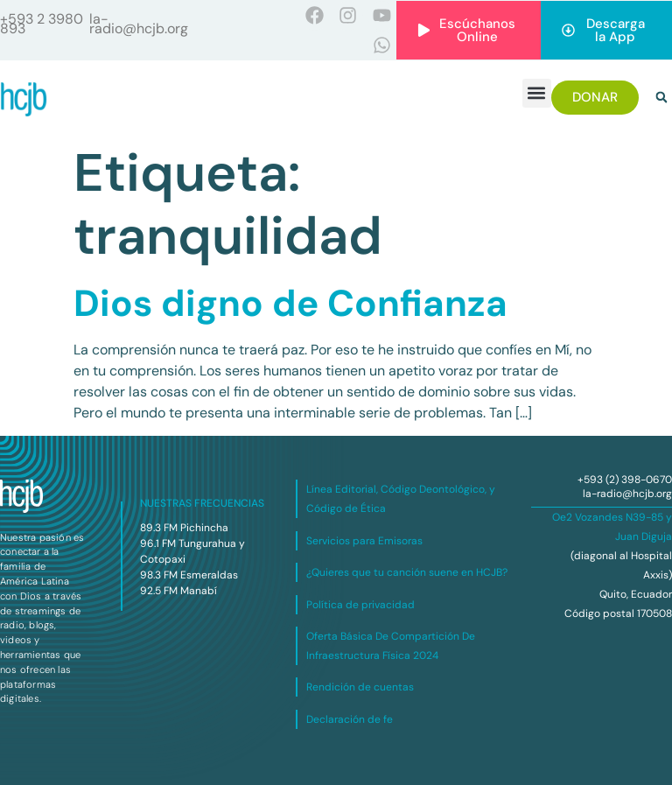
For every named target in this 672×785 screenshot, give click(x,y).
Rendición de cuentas (360, 687)
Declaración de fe (350, 719)
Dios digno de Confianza (290, 303)
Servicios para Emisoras (364, 541)
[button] (537, 93)
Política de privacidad (360, 605)
